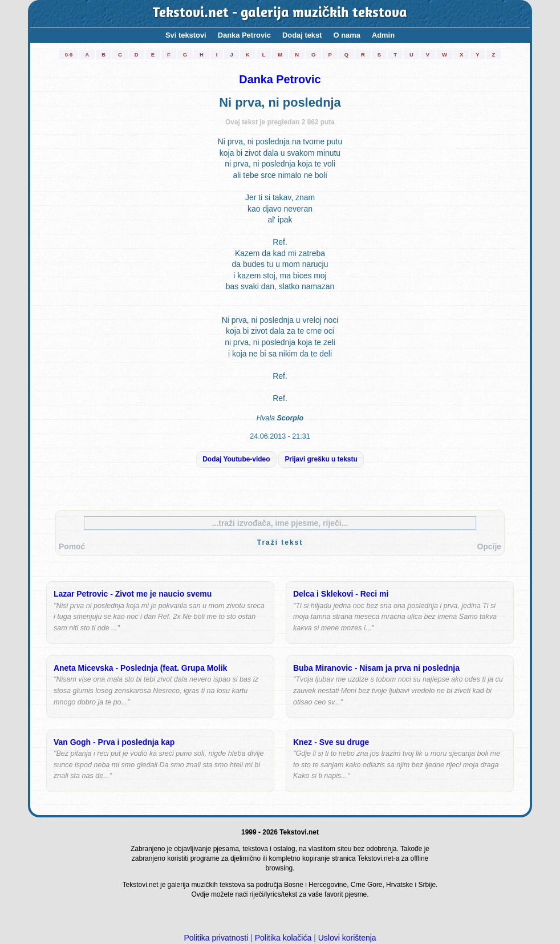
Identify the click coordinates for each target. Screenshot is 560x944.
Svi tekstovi (186, 35)
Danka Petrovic (244, 35)
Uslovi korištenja (347, 938)
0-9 (69, 54)
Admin (383, 35)
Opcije (489, 546)
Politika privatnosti (216, 938)
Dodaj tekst (302, 35)
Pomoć (72, 546)
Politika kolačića (283, 938)
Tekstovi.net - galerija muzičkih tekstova (280, 14)
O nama (347, 35)
